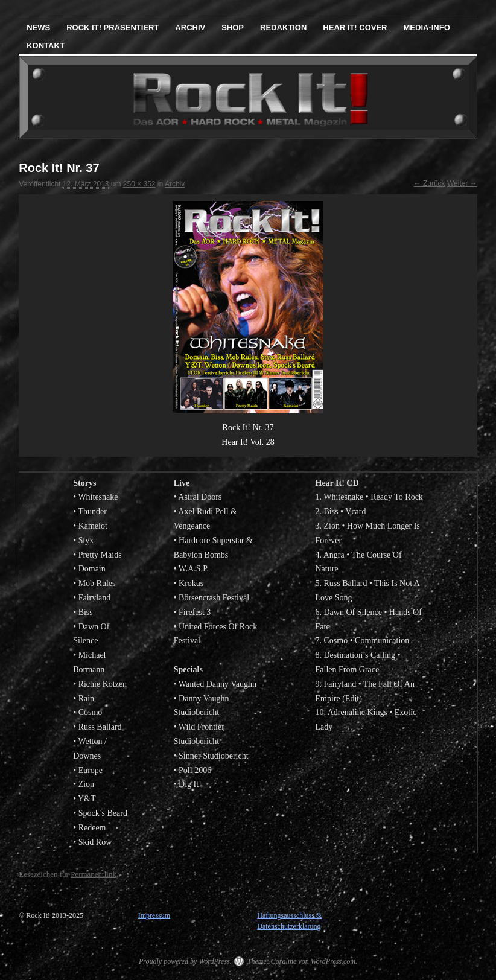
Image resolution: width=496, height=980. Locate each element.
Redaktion (283, 27)
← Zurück (430, 183)
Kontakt (46, 46)
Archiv (190, 27)
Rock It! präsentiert (113, 27)
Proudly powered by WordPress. (185, 961)
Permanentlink (94, 874)
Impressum (154, 915)
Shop (233, 27)
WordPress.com (333, 961)
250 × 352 (139, 184)
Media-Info (427, 27)
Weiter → (462, 183)
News (38, 27)
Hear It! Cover (355, 27)
